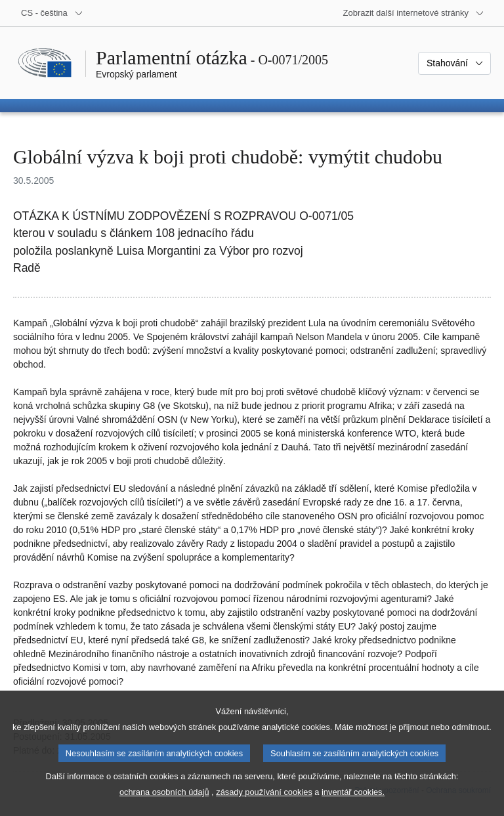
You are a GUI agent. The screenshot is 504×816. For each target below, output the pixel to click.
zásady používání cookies (264, 806)
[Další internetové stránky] (414, 13)
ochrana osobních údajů (164, 806)
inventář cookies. (353, 806)
